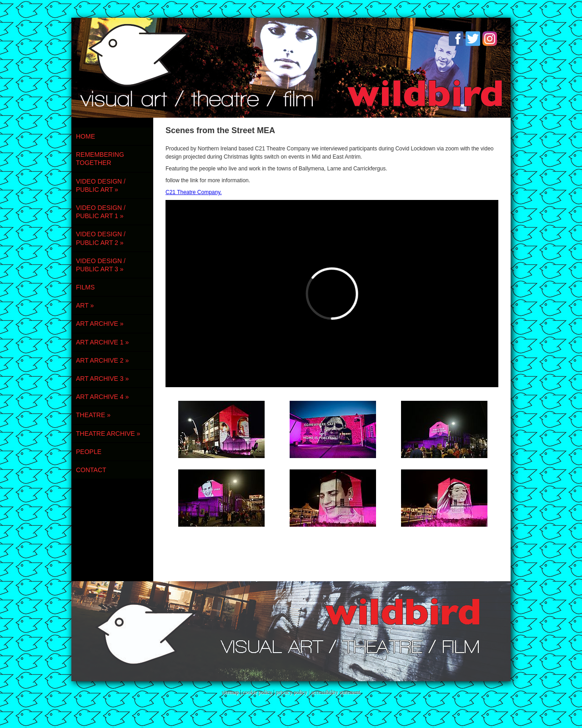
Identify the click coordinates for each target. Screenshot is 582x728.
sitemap (230, 692)
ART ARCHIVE (100, 324)
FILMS (85, 287)
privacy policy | (294, 692)
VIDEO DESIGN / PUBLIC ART (101, 185)
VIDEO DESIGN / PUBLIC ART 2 (101, 238)
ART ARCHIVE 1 (102, 342)
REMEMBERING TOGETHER (100, 159)
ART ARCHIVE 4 (102, 397)
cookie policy (257, 692)
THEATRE (93, 415)
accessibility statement (336, 692)
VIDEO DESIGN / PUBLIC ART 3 (101, 265)
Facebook (456, 39)
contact (91, 470)
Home (85, 136)
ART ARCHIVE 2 (102, 360)
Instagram (490, 39)
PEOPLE (89, 452)
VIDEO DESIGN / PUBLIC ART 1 (101, 212)
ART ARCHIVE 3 (102, 379)
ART (85, 305)
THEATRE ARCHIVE (108, 434)
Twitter (473, 39)
